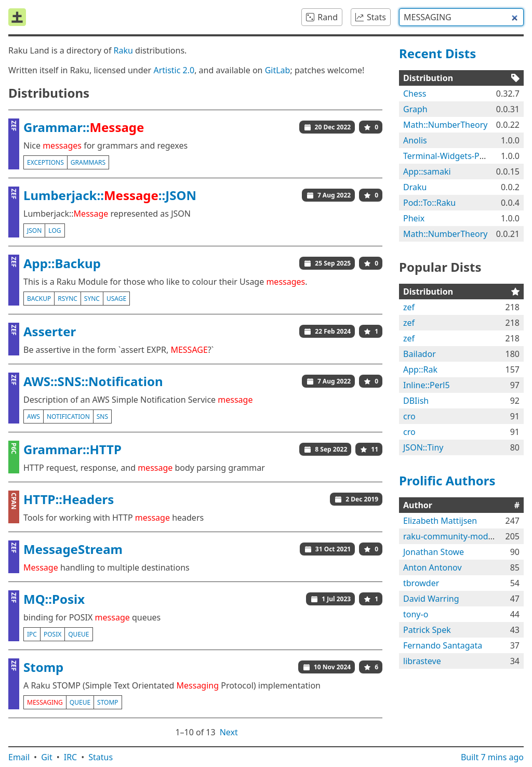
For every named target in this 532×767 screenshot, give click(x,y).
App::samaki (427, 171)
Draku (415, 187)
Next (229, 732)
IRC (71, 757)
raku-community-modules (454, 536)
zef (409, 307)
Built (492, 757)
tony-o (416, 614)
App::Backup (62, 263)
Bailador (420, 354)
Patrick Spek (427, 630)
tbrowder (421, 583)
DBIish (416, 401)
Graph (415, 109)
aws (34, 416)
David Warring (431, 599)
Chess (415, 94)
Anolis (415, 140)
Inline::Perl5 (427, 385)
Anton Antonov (433, 567)
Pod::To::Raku (429, 203)
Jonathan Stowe (434, 552)
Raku (123, 50)
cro (409, 416)
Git (47, 757)
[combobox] (461, 17)
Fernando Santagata (443, 645)
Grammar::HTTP (72, 449)
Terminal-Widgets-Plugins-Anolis (466, 156)
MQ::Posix (54, 599)
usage (116, 299)
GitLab (278, 70)
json (34, 230)
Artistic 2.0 (174, 70)
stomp (108, 702)
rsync (68, 299)
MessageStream (73, 549)
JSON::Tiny (423, 447)
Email (19, 757)
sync (92, 299)
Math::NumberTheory (445, 125)
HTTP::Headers (69, 499)
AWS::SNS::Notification (93, 381)
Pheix (414, 218)
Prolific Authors (447, 480)
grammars (88, 162)
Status (101, 757)
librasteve (422, 661)
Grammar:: (84, 127)
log (55, 230)
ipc (32, 634)
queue (78, 634)
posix (52, 634)
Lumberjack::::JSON (110, 195)
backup (39, 299)
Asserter (50, 331)
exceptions (45, 162)
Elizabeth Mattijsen (440, 521)
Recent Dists (437, 53)
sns (102, 416)
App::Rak (420, 369)
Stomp (43, 667)
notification (68, 416)
